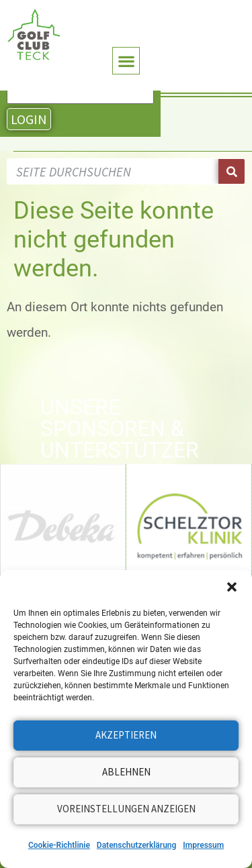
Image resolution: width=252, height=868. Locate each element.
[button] (232, 587)
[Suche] (232, 171)
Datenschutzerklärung (137, 845)
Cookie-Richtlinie (59, 845)
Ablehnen (126, 772)
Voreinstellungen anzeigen (126, 809)
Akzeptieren (126, 735)
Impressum (203, 845)
